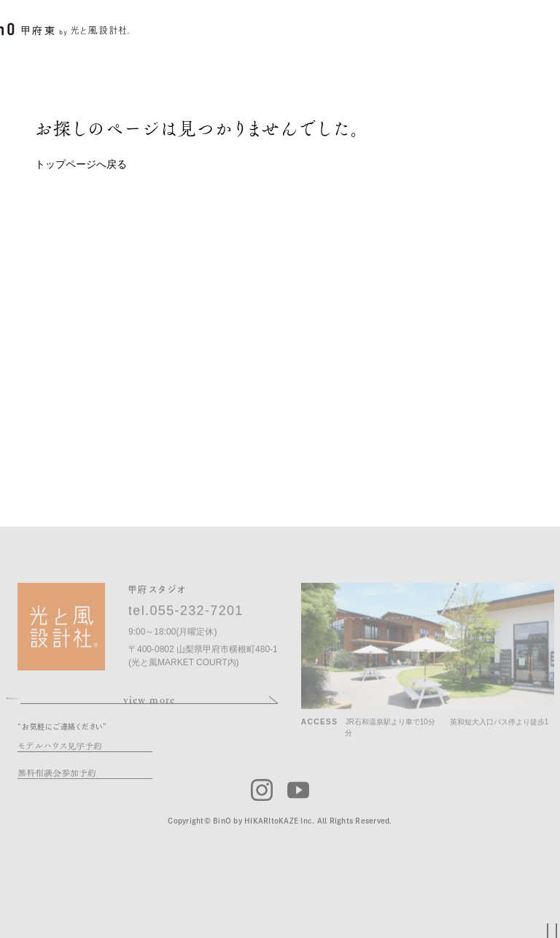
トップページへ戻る (81, 164)
